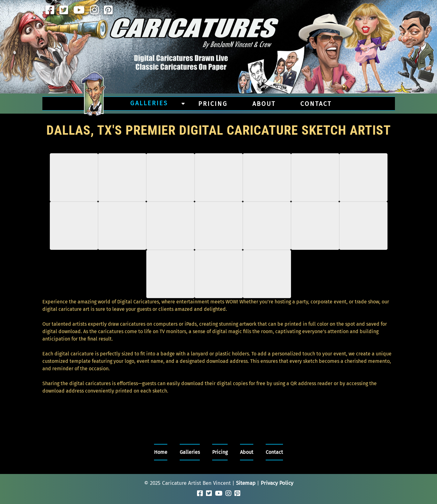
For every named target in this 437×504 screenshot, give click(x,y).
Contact (316, 104)
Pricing (213, 104)
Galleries (149, 103)
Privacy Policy (277, 483)
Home (161, 452)
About (264, 104)
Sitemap (246, 483)
